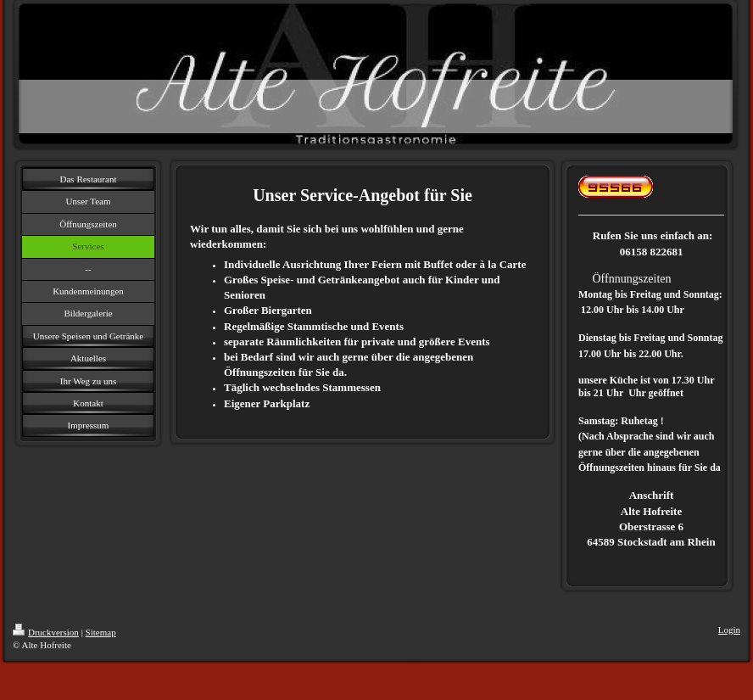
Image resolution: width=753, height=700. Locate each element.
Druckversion (46, 632)
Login (729, 630)
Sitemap (101, 632)
